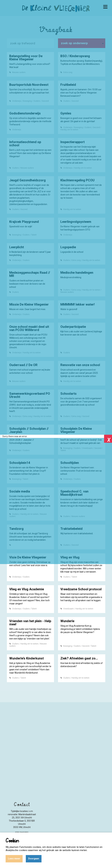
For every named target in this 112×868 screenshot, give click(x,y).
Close (108, 439)
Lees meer (14, 859)
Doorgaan (34, 859)
